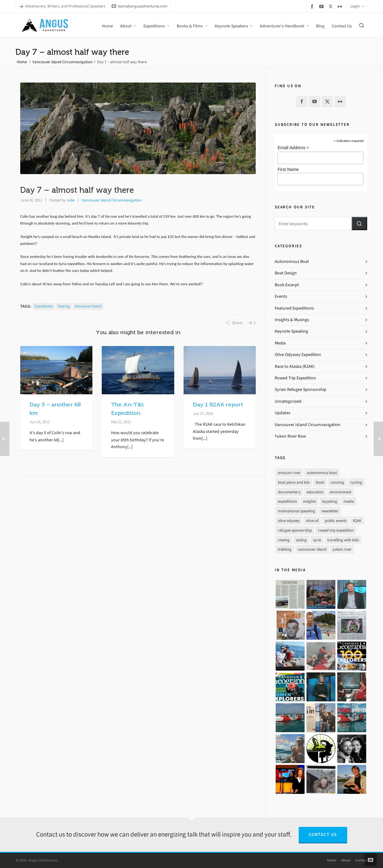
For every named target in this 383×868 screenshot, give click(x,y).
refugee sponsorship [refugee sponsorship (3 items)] (295, 530)
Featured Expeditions (294, 308)
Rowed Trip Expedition (295, 378)
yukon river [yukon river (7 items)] (342, 549)
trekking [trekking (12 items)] (285, 549)
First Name (288, 169)
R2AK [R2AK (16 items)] (357, 521)
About (346, 860)
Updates (283, 413)
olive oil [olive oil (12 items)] (312, 521)
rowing (64, 306)
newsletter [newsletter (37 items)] (330, 511)
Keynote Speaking (291, 331)
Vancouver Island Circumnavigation (62, 62)
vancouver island (88, 306)
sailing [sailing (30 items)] (301, 540)
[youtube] (322, 6)
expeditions (44, 306)
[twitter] (332, 6)
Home (22, 62)
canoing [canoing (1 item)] (337, 482)
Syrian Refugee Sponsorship (301, 389)
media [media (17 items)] (349, 501)
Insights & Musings (292, 320)
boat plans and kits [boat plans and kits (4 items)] (294, 482)
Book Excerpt (287, 285)
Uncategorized (288, 401)
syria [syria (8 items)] (317, 540)
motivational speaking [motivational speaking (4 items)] (297, 511)
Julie (70, 200)
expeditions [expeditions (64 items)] (287, 501)
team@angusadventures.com (140, 6)
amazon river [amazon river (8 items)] (289, 473)
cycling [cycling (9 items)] (356, 482)
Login (357, 6)
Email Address (293, 148)
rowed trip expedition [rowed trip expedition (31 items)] (336, 530)
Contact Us (323, 835)
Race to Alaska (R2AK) (295, 366)
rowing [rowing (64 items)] (284, 540)
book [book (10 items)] (320, 482)
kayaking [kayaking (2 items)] (330, 501)
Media (280, 343)
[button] (359, 223)
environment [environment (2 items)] (341, 492)
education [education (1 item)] (315, 492)
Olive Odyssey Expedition (298, 355)
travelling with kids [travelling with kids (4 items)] (343, 540)
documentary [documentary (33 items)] (289, 492)
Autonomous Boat (292, 261)
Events (281, 296)
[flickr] (341, 6)
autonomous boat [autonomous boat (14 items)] (322, 473)
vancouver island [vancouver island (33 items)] (312, 549)
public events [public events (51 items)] (336, 521)
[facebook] (313, 6)
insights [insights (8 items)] (309, 501)
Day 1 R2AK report (218, 405)
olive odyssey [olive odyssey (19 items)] (289, 521)
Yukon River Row (290, 436)
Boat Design (286, 273)
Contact (361, 860)
